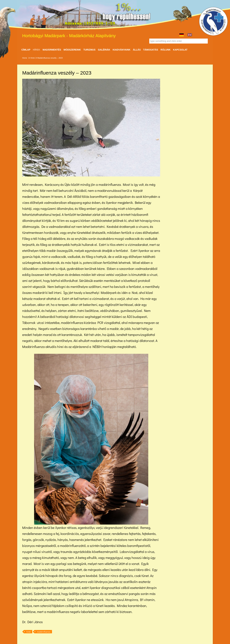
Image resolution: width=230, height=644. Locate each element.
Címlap (26, 50)
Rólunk (166, 50)
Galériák (104, 50)
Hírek (37, 50)
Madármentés (52, 50)
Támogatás (151, 50)
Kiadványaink (122, 50)
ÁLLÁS (137, 50)
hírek (28, 632)
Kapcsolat (180, 50)
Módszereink (72, 50)
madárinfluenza (44, 632)
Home (25, 58)
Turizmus (89, 50)
